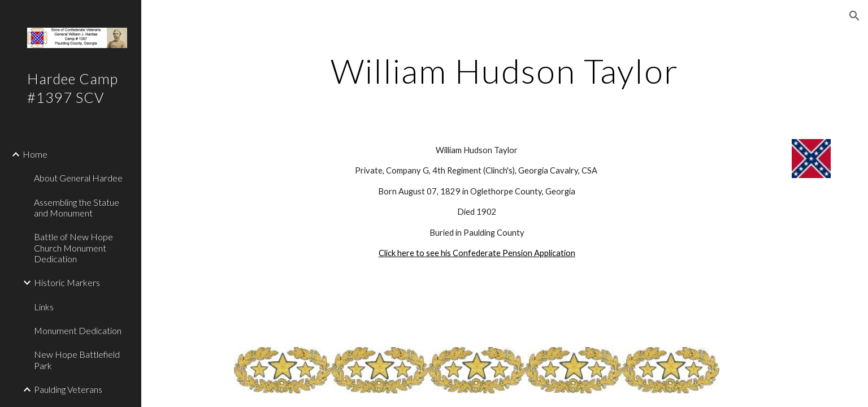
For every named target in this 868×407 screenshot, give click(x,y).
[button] (854, 16)
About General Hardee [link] (78, 178)
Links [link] (44, 307)
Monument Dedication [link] (78, 330)
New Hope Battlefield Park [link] (77, 360)
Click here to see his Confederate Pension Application (477, 253)
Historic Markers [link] (67, 282)
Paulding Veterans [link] (68, 389)
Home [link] (35, 154)
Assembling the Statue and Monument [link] (77, 207)
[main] (505, 71)
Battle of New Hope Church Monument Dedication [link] (73, 248)
